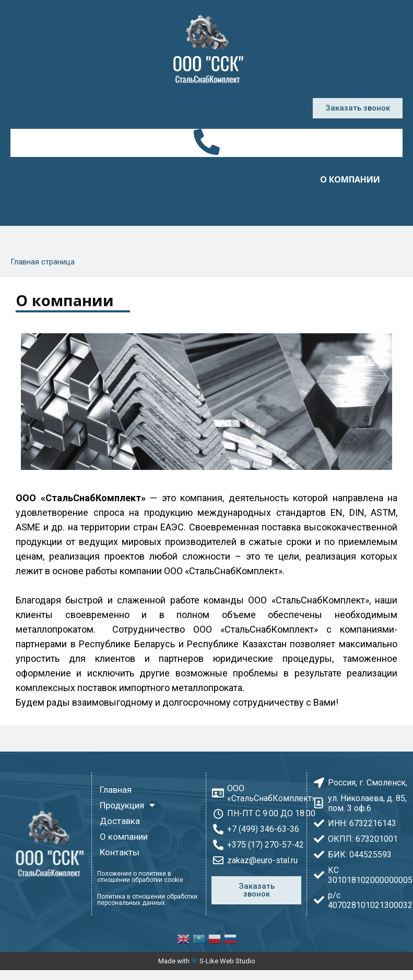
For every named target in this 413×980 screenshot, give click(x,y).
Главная (53, 179)
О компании (350, 179)
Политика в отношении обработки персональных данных (147, 900)
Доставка (251, 179)
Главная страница (43, 262)
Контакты (207, 203)
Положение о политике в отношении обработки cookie (140, 877)
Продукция (150, 179)
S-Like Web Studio (227, 961)
